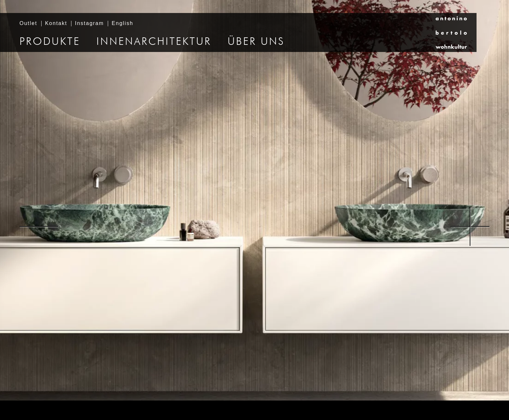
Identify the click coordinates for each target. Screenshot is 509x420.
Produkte (50, 42)
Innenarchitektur (154, 42)
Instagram (89, 23)
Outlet (28, 23)
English (122, 23)
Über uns (256, 42)
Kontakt (56, 23)
